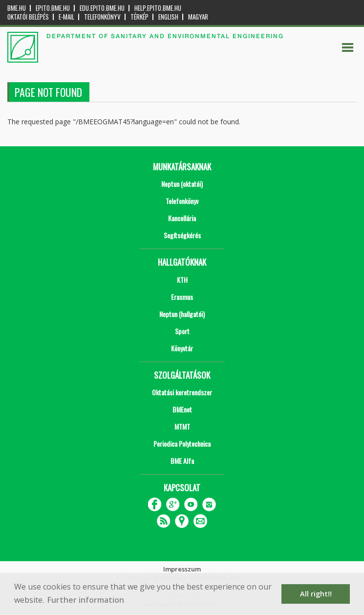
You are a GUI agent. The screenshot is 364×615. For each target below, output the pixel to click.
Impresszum (182, 569)
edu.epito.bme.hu (102, 8)
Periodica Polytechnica (182, 444)
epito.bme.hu (53, 8)
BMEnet (182, 409)
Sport (182, 331)
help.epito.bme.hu (158, 8)
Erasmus (182, 297)
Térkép (139, 17)
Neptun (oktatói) (182, 184)
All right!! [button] (316, 594)
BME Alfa (182, 461)
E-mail (66, 17)
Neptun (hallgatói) (182, 314)
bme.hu (17, 8)
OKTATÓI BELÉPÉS (28, 17)
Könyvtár (182, 348)
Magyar (198, 17)
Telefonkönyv (102, 17)
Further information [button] (86, 600)
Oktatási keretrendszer (182, 392)
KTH (182, 280)
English (168, 17)
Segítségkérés (182, 235)
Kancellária (182, 218)
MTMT (182, 426)
